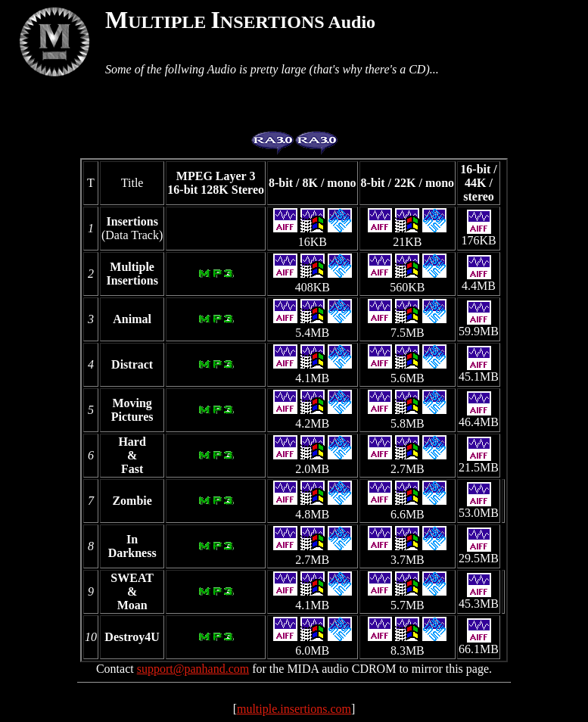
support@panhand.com (193, 669)
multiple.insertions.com (294, 709)
